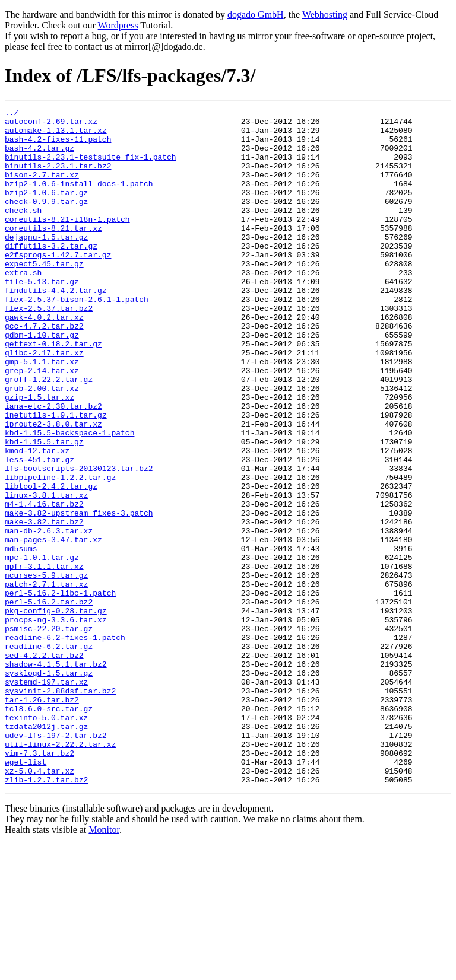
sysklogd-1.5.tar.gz (49, 787)
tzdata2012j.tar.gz (46, 851)
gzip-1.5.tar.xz (39, 456)
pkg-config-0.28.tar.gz (56, 712)
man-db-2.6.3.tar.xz (49, 616)
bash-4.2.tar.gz (39, 157)
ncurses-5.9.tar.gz (46, 669)
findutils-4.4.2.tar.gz (56, 327)
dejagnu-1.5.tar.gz (46, 263)
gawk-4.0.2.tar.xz (44, 359)
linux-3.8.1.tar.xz (46, 573)
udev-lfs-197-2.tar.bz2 (56, 861)
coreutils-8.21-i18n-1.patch (67, 242)
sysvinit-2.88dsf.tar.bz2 (60, 808)
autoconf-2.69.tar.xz (51, 125)
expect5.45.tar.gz (44, 295)
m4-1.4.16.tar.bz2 (44, 584)
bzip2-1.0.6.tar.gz (46, 210)
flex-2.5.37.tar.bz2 (49, 349)
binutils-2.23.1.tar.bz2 (58, 178)
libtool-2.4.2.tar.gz (51, 562)
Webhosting (325, 15)
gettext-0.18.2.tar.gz (53, 392)
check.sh (23, 231)
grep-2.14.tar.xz (42, 424)
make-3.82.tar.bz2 (44, 605)
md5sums (21, 637)
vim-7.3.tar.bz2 (39, 883)
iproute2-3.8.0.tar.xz (53, 488)
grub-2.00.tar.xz (42, 445)
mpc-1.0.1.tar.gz (42, 648)
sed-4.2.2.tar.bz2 (44, 765)
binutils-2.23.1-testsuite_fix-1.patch (91, 167)
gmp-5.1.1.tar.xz (42, 413)
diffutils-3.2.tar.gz (51, 274)
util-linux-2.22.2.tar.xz (60, 872)
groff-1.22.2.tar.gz (49, 434)
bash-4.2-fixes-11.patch (58, 146)
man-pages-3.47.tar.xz (53, 626)
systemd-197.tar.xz (46, 797)
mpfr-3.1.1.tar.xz (44, 658)
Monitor (104, 965)
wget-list (26, 893)
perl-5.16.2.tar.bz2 (49, 701)
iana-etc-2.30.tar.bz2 (53, 466)
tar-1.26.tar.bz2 (42, 819)
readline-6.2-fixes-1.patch (65, 744)
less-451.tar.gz (39, 530)
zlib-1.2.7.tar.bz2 (46, 915)
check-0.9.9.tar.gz (46, 221)
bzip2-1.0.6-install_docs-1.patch (79, 199)
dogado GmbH (256, 15)
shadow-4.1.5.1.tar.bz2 (56, 776)
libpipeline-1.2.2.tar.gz (60, 552)
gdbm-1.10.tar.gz (42, 381)
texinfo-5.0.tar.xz (46, 840)
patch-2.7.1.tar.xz (46, 680)
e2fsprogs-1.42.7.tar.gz (58, 285)
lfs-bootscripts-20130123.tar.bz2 (79, 541)
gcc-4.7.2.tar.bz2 (44, 370)
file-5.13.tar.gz (42, 317)
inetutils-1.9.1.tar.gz (56, 477)
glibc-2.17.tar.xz (44, 402)
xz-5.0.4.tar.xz (39, 904)
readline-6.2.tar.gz (49, 755)
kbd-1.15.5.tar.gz (44, 509)
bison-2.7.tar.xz (42, 189)
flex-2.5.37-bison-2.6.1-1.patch (77, 338)
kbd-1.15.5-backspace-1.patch (69, 498)
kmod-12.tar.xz (37, 520)
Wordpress (118, 25)
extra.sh (23, 306)
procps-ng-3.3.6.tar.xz (56, 723)
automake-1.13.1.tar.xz (56, 135)
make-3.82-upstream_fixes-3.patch (79, 594)
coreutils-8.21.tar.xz (53, 253)
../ (12, 114)
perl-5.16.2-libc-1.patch (60, 691)
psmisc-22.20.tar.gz (49, 733)
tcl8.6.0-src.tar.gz (49, 829)
